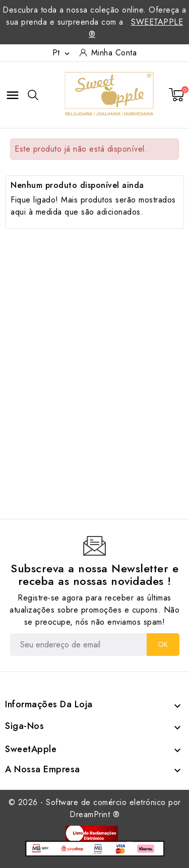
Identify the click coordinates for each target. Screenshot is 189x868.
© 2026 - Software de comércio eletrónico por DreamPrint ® (95, 808)
